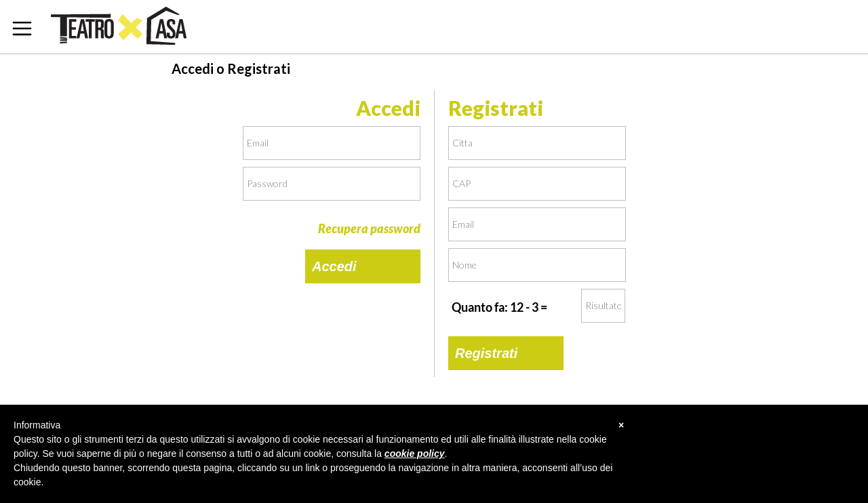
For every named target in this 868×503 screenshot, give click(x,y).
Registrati (486, 353)
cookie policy (415, 454)
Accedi (334, 266)
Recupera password (369, 228)
